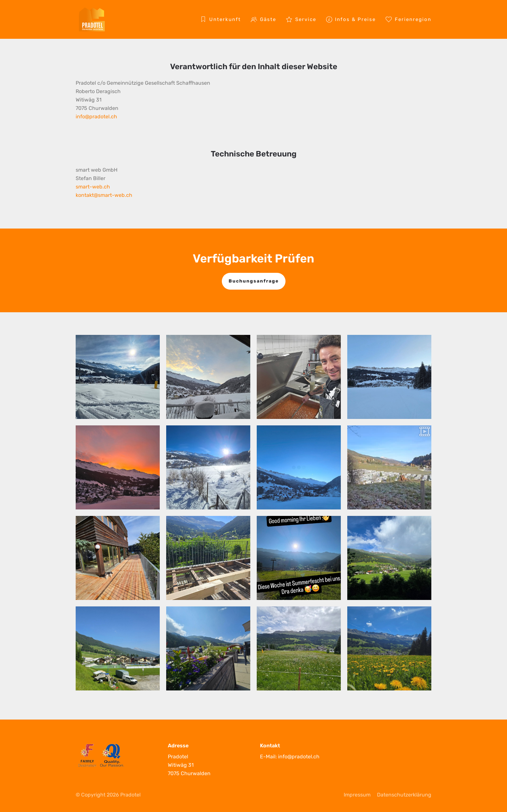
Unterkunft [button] (220, 19)
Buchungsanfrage (254, 281)
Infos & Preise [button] (351, 19)
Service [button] (301, 19)
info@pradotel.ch (96, 117)
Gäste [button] (263, 19)
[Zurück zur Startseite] (92, 19)
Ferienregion (408, 19)
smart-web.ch (93, 187)
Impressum (357, 795)
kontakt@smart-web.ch (104, 195)
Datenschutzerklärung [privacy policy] (404, 795)
